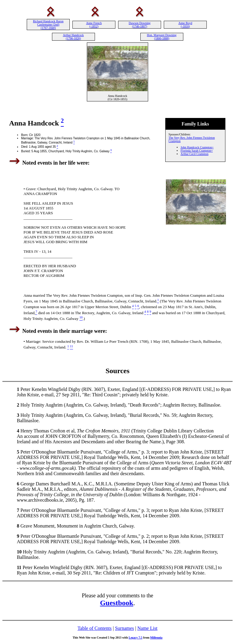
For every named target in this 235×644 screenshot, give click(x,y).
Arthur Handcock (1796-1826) (73, 37)
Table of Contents (95, 628)
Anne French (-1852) (94, 25)
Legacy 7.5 (136, 638)
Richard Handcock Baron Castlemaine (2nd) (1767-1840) (48, 25)
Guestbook (117, 603)
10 (19, 552)
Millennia (156, 638)
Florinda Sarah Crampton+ (197, 151)
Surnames (125, 628)
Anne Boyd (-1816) (185, 25)
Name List (147, 628)
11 (19, 567)
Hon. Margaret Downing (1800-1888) (162, 37)
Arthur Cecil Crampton (195, 154)
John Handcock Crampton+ (197, 147)
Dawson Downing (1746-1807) (140, 25)
